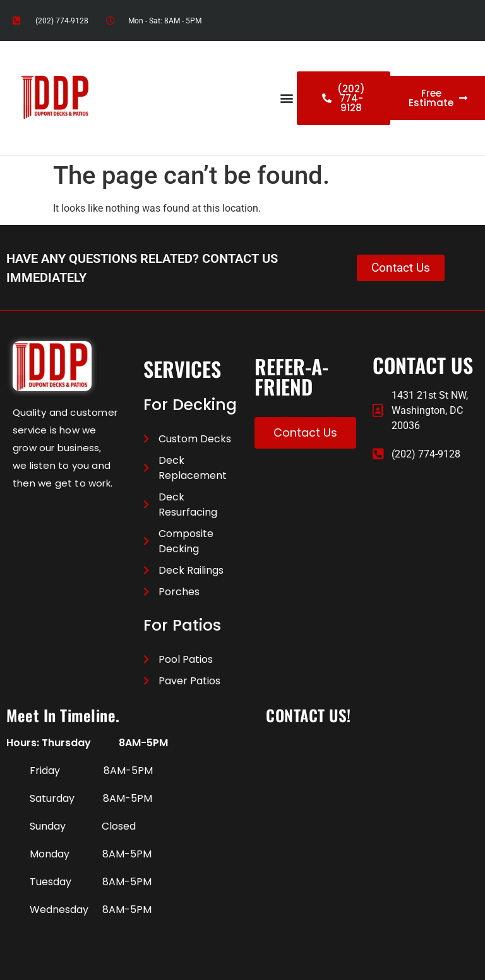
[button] (286, 98)
